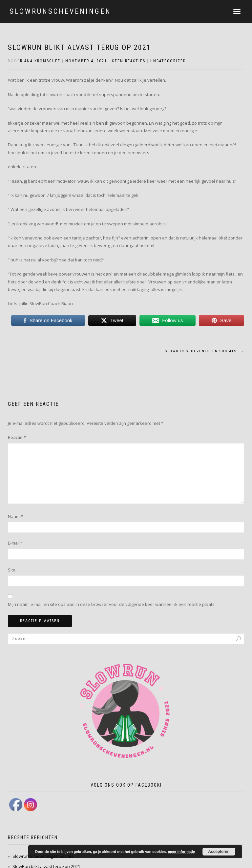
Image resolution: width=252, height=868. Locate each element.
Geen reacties (129, 61)
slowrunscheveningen (60, 11)
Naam (15, 516)
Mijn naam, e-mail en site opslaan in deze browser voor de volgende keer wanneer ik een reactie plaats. (112, 604)
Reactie (17, 437)
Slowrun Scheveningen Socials (205, 351)
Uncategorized (168, 61)
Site (12, 570)
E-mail (15, 543)
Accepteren (219, 852)
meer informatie (181, 852)
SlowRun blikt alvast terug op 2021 (79, 47)
